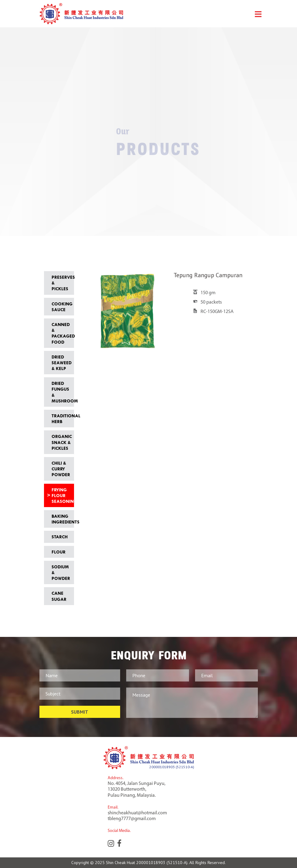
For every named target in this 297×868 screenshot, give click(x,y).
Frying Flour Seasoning (61, 495)
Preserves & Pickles (61, 283)
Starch (60, 537)
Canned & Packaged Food (61, 333)
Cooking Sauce (61, 307)
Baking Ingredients (61, 519)
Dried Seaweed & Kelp (61, 363)
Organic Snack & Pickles (61, 442)
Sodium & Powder (61, 572)
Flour (59, 552)
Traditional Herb (61, 419)
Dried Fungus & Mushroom (61, 392)
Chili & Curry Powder (61, 469)
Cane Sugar (59, 596)
